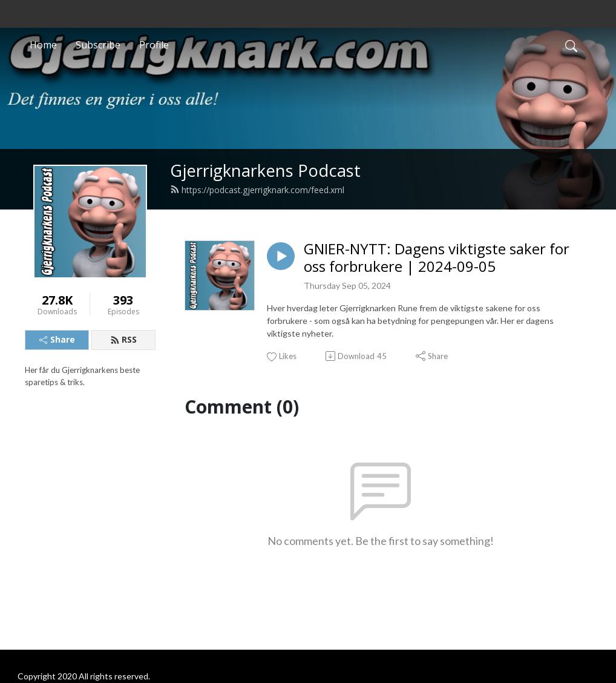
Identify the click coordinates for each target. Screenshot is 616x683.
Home (43, 45)
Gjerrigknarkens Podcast (265, 170)
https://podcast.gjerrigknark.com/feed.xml (257, 190)
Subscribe (98, 45)
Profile (154, 45)
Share (57, 339)
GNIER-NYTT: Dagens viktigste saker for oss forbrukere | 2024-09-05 (437, 258)
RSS (123, 339)
